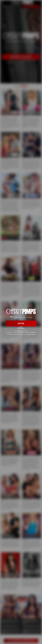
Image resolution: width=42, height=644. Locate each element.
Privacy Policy (22, 332)
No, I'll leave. (21, 328)
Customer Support (31, 334)
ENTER (21, 323)
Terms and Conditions (31, 332)
